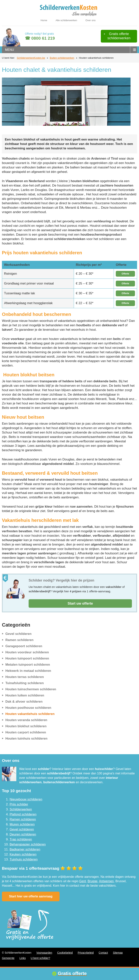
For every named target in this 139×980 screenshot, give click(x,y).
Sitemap (118, 953)
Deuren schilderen (23, 834)
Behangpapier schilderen (28, 844)
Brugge (93, 881)
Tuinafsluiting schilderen (25, 683)
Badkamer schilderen (25, 849)
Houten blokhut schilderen (26, 726)
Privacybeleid (86, 953)
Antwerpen (106, 881)
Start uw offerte (80, 603)
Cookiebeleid (65, 953)
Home (44, 20)
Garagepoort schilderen (24, 646)
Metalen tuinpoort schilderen (28, 665)
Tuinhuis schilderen (24, 859)
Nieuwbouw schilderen (26, 799)
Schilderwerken (21, 809)
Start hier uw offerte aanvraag (31, 896)
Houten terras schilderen (25, 677)
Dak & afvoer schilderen (24, 702)
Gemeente (8, 958)
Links (23, 958)
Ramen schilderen (19, 640)
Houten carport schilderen (26, 732)
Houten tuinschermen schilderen (31, 689)
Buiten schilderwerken (62, 58)
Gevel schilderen (18, 634)
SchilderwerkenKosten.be (31, 58)
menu (10, 50)
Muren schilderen (22, 824)
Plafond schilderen (23, 814)
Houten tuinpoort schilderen (27, 658)
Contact (103, 953)
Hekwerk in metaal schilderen (28, 671)
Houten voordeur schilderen (27, 652)
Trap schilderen (21, 839)
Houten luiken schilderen (25, 695)
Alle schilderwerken (66, 20)
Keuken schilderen (23, 854)
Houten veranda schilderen (26, 720)
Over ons (91, 20)
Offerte (125, 274)
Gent (83, 881)
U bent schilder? (40, 958)
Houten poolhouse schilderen (28, 708)
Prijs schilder (19, 804)
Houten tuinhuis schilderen (26, 739)
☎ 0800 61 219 (40, 38)
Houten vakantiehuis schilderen (30, 714)
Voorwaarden (44, 953)
